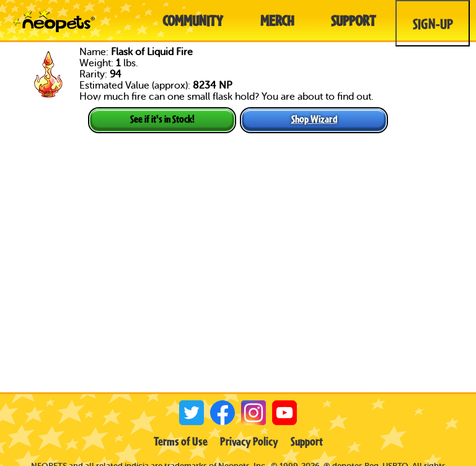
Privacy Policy (249, 441)
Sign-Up (433, 24)
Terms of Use (181, 441)
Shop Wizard (314, 119)
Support (307, 441)
